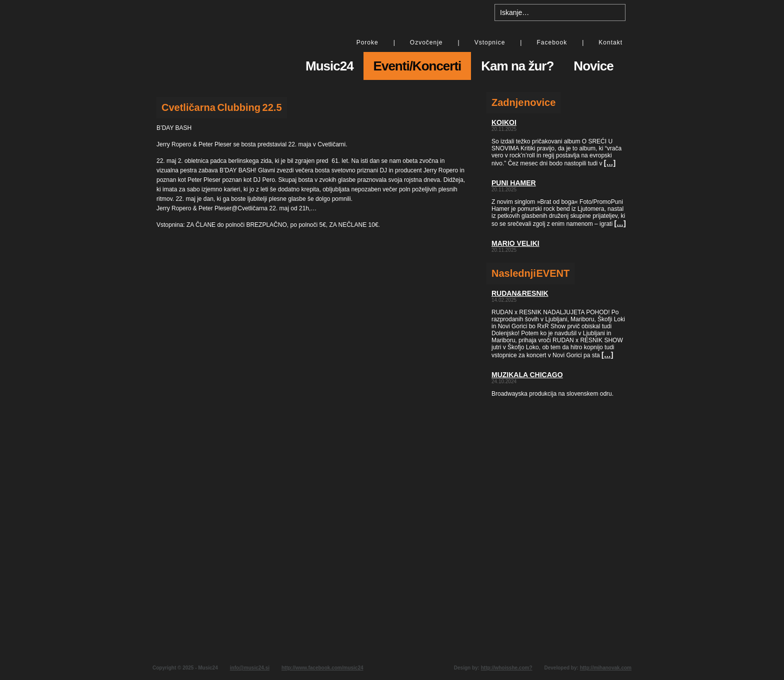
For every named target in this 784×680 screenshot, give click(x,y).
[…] (610, 163)
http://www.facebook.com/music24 (322, 668)
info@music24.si (250, 668)
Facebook (552, 42)
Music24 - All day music (217, 43)
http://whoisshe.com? (507, 668)
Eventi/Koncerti (417, 66)
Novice (593, 66)
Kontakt (610, 42)
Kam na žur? (517, 66)
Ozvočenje (426, 42)
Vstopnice (490, 42)
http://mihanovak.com (606, 668)
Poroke (367, 42)
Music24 (329, 66)
